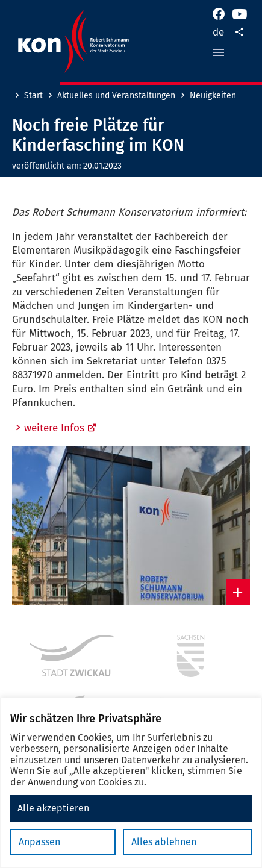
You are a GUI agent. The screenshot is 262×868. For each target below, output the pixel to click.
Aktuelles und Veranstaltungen (116, 96)
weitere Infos (61, 428)
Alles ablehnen (164, 842)
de (218, 32)
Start (33, 96)
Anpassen (39, 842)
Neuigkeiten (213, 96)
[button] (219, 52)
